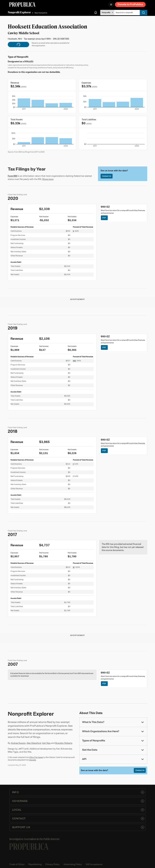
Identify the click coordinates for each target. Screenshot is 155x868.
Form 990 (13, 176)
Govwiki (33, 760)
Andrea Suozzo (18, 743)
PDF (104, 218)
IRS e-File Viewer (36, 757)
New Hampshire (41, 13)
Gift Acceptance (94, 864)
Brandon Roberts (64, 743)
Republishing (35, 864)
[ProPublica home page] (29, 847)
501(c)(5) (29, 62)
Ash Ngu (46, 743)
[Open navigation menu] (111, 5)
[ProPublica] (22, 4)
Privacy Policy (53, 864)
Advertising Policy (73, 864)
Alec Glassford (34, 743)
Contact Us (106, 176)
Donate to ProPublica (130, 4)
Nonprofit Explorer (19, 12)
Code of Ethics (17, 864)
